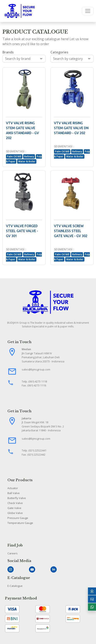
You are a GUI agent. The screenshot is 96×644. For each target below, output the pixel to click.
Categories (59, 52)
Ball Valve (14, 493)
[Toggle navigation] (88, 11)
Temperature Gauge (20, 523)
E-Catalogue (15, 586)
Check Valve (15, 503)
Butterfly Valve (17, 498)
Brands (8, 52)
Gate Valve (14, 508)
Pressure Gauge (18, 518)
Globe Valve (15, 513)
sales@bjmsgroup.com (36, 369)
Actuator (13, 488)
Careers (13, 553)
